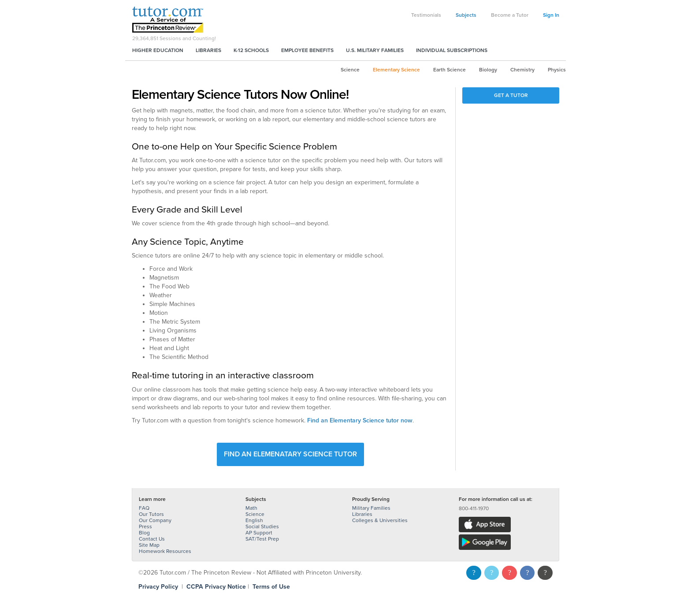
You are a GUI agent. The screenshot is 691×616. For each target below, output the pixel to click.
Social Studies (262, 526)
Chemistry (522, 70)
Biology (488, 70)
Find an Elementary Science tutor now (360, 420)
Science (350, 70)
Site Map (149, 545)
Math (251, 508)
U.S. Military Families (375, 50)
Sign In (551, 15)
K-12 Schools (251, 50)
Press (145, 526)
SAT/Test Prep (262, 539)
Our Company (155, 520)
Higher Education (158, 50)
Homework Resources (165, 551)
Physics (557, 70)
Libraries (208, 50)
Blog (144, 533)
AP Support (259, 533)
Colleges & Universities (380, 520)
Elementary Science (396, 70)
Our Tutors (151, 514)
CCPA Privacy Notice (216, 587)
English (254, 520)
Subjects (466, 15)
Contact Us (152, 539)
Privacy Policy (158, 587)
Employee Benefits (307, 50)
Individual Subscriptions (452, 50)
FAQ (144, 508)
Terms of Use (271, 587)
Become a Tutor (510, 15)
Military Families (371, 508)
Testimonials (426, 15)
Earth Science (450, 70)
